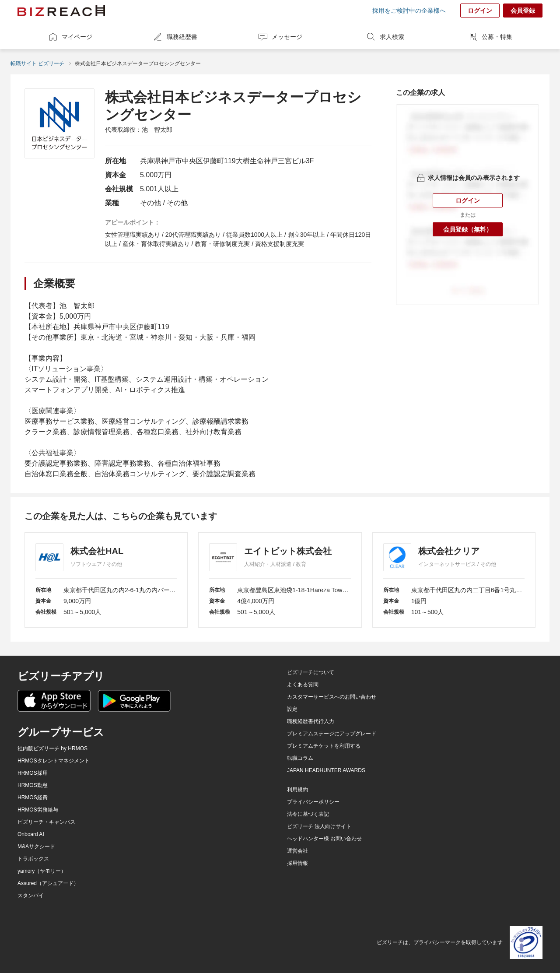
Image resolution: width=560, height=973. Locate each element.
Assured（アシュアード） (48, 883)
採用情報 (297, 863)
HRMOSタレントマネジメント (54, 761)
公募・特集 (490, 37)
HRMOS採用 (33, 773)
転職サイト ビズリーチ (37, 63)
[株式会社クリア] (454, 580)
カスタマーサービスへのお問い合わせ (332, 697)
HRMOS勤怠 (33, 785)
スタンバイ (31, 896)
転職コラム (300, 758)
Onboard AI (31, 834)
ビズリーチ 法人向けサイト (319, 826)
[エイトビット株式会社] (280, 580)
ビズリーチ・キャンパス (46, 822)
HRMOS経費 (33, 797)
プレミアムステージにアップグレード (332, 734)
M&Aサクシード (36, 847)
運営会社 (297, 851)
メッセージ (280, 37)
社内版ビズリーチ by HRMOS (52, 748)
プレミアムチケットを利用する (324, 746)
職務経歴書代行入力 (311, 721)
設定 (292, 709)
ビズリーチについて (311, 672)
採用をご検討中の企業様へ (409, 11)
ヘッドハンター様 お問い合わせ (324, 839)
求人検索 (385, 37)
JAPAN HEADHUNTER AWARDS (326, 770)
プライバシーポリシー (313, 802)
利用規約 (297, 790)
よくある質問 (303, 685)
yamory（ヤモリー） (42, 871)
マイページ (70, 37)
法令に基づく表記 (308, 814)
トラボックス (33, 859)
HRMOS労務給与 (38, 810)
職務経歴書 (175, 37)
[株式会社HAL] (106, 580)
